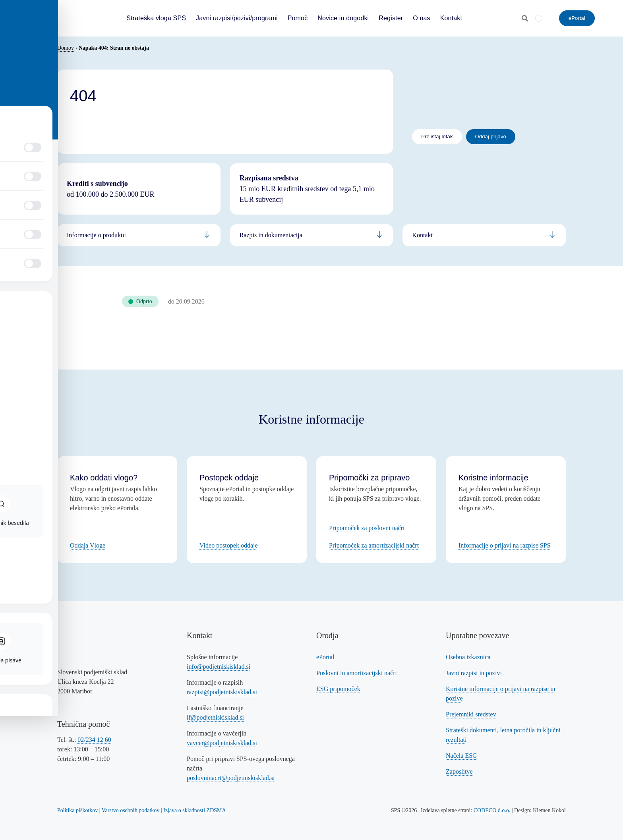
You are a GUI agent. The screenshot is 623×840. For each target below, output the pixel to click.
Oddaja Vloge (88, 545)
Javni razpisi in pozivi (474, 673)
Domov (66, 48)
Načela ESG (461, 756)
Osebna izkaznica (468, 657)
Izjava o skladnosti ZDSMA (194, 810)
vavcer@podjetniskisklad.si (222, 743)
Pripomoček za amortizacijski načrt (374, 545)
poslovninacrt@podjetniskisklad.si (231, 778)
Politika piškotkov (77, 810)
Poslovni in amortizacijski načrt (357, 673)
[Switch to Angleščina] (539, 18)
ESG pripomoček (338, 689)
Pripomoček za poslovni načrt (367, 528)
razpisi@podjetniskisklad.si (222, 692)
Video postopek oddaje (229, 545)
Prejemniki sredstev (471, 714)
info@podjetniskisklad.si (219, 667)
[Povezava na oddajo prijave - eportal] (491, 137)
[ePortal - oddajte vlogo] (577, 18)
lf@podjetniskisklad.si (215, 717)
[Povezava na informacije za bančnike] (484, 235)
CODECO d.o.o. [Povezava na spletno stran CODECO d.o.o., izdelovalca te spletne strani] (492, 810)
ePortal (325, 657)
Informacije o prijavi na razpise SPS (505, 545)
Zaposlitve (459, 771)
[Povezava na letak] (437, 137)
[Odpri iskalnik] (525, 18)
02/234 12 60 (94, 740)
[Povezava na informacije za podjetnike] (312, 235)
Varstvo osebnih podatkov (131, 810)
